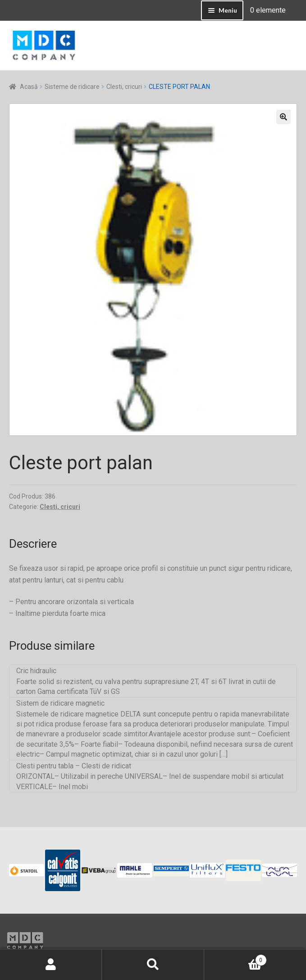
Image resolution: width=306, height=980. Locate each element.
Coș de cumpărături (235, 958)
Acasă (29, 87)
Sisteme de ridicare (72, 87)
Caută (153, 965)
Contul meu (51, 965)
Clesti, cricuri (124, 87)
